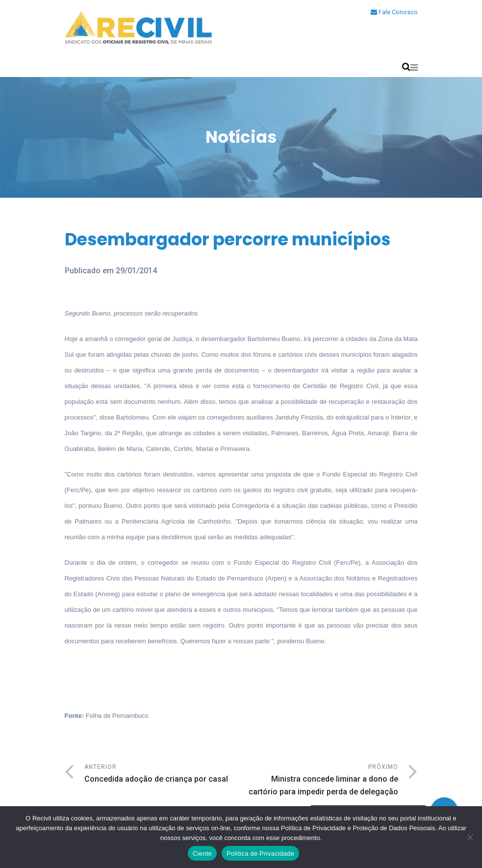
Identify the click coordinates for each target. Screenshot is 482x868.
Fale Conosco (394, 12)
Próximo (320, 781)
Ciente (202, 854)
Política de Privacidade (260, 854)
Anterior (163, 775)
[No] (470, 837)
